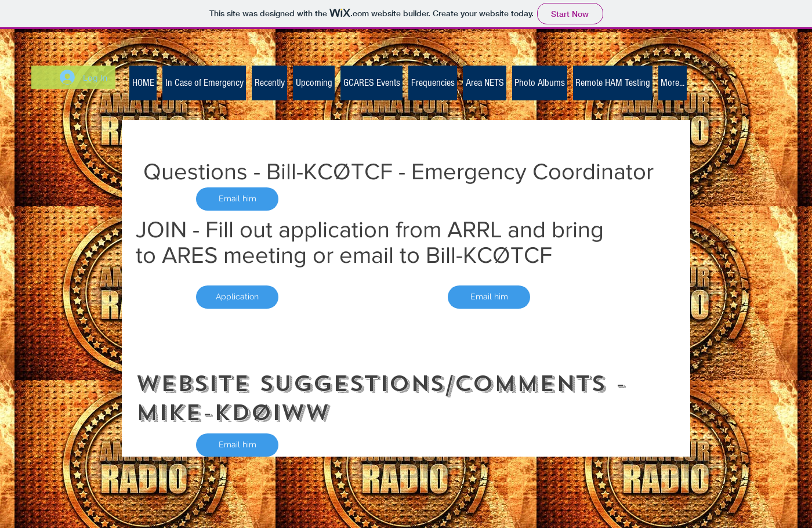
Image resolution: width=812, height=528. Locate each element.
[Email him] (237, 199)
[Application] (237, 297)
